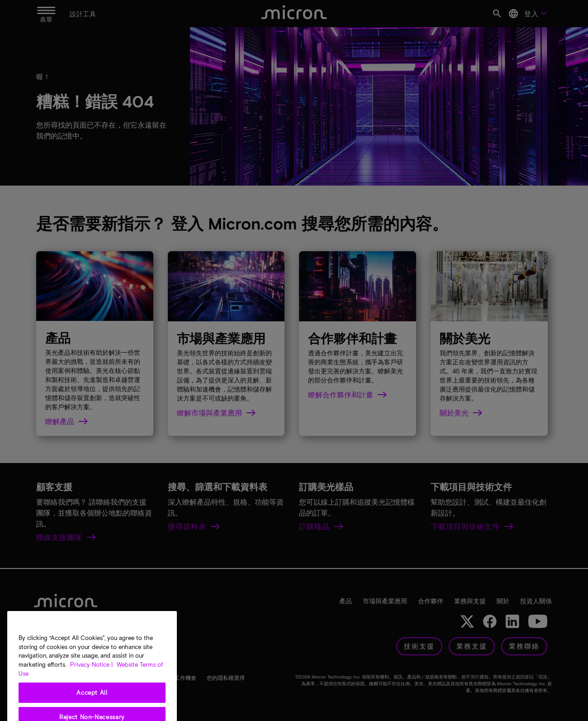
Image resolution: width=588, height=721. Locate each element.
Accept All (92, 707)
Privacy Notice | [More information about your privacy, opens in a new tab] (91, 679)
